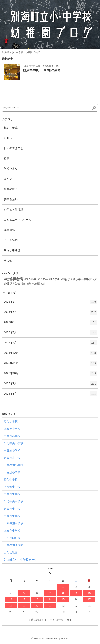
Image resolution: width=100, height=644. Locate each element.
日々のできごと (14, 148)
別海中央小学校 (14, 443)
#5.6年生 (54, 279)
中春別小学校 (12, 450)
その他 (8, 260)
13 (37, 599)
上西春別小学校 (14, 465)
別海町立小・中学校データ (20, 560)
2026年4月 (50, 313)
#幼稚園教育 (14, 279)
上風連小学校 (12, 429)
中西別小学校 (12, 436)
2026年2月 (50, 334)
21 (50, 606)
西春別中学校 (12, 509)
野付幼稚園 (11, 552)
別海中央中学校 (14, 501)
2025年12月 (50, 354)
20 (37, 606)
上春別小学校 (12, 472)
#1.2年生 (43, 279)
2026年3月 (50, 324)
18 (11, 606)
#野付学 (65, 279)
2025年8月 (50, 395)
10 (89, 593)
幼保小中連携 (12, 250)
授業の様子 (11, 189)
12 (24, 599)
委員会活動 (11, 199)
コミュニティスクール (18, 220)
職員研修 (9, 230)
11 (11, 599)
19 (24, 606)
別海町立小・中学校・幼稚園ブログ (21, 52)
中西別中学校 (12, 494)
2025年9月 (50, 385)
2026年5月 (50, 303)
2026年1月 (50, 344)
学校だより (11, 169)
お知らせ (9, 138)
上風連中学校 (12, 487)
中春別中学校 (12, 516)
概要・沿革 (11, 128)
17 (89, 599)
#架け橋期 (26, 284)
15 (63, 599)
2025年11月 (50, 364)
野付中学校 (11, 480)
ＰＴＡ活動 (11, 240)
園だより (9, 179)
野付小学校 (11, 421)
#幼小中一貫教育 (81, 279)
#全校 (16, 283)
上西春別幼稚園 (14, 545)
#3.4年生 (30, 279)
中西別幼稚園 (12, 538)
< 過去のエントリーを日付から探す (50, 620)
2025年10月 (50, 375)
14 (50, 599)
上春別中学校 (12, 531)
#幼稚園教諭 (39, 284)
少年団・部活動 (14, 209)
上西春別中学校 (14, 523)
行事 (7, 158)
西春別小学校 (12, 458)
